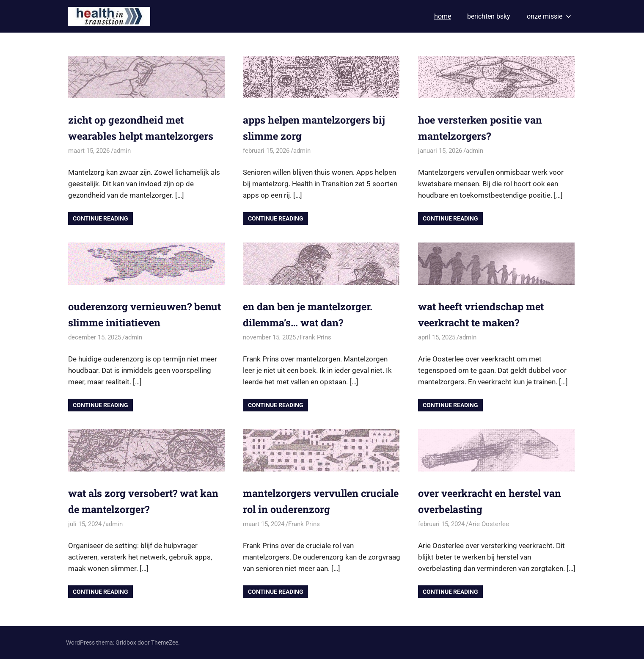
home (443, 16)
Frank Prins (315, 337)
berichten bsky (489, 16)
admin (122, 151)
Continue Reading (100, 218)
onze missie (549, 16)
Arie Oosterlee (489, 524)
